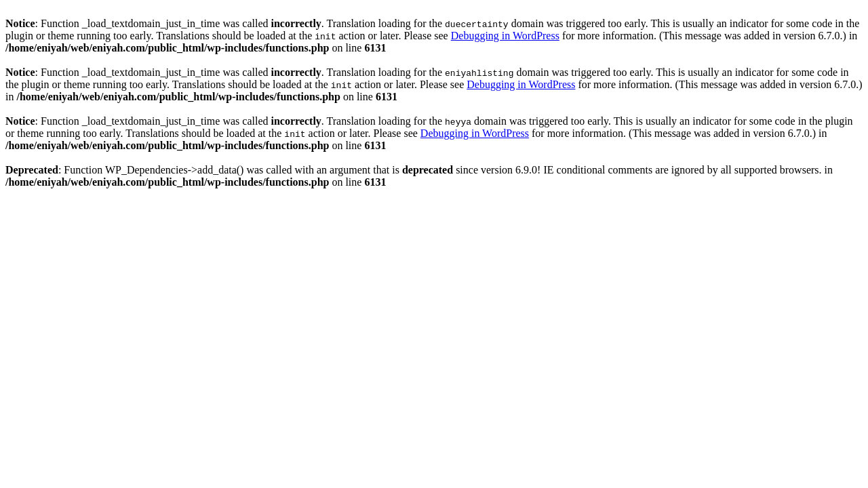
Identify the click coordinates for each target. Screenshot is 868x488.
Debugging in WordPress (505, 36)
